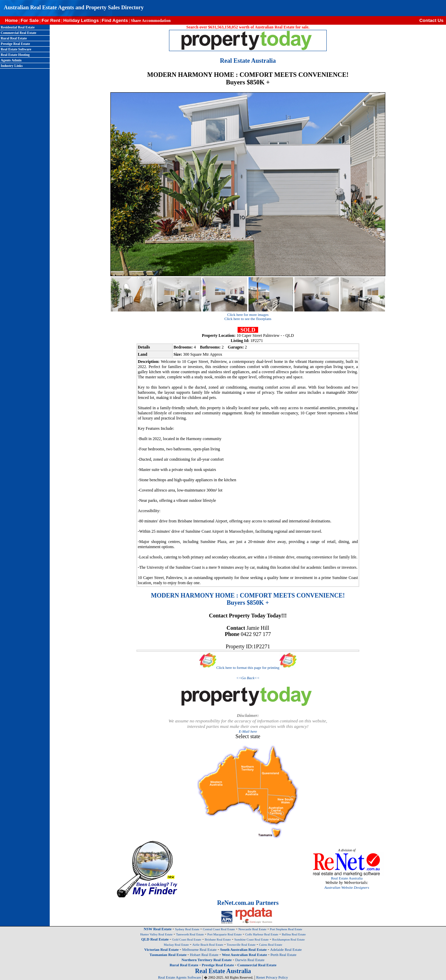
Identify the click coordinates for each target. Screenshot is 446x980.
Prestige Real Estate (15, 44)
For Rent (51, 20)
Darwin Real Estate (250, 960)
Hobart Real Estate (204, 955)
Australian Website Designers (347, 887)
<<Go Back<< (248, 678)
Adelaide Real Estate (286, 949)
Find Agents (115, 20)
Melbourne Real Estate (199, 949)
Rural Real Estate (14, 38)
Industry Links (12, 66)
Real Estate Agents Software (180, 977)
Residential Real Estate (18, 27)
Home (9, 20)
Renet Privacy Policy (272, 977)
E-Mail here (248, 731)
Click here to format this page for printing (248, 668)
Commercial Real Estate (19, 33)
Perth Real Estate (284, 955)
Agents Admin (11, 60)
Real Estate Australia (347, 878)
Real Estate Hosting (15, 55)
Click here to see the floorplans (248, 319)
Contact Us (433, 20)
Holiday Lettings (81, 20)
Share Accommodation (150, 21)
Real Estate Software (16, 49)
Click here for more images (248, 315)
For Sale (30, 20)
